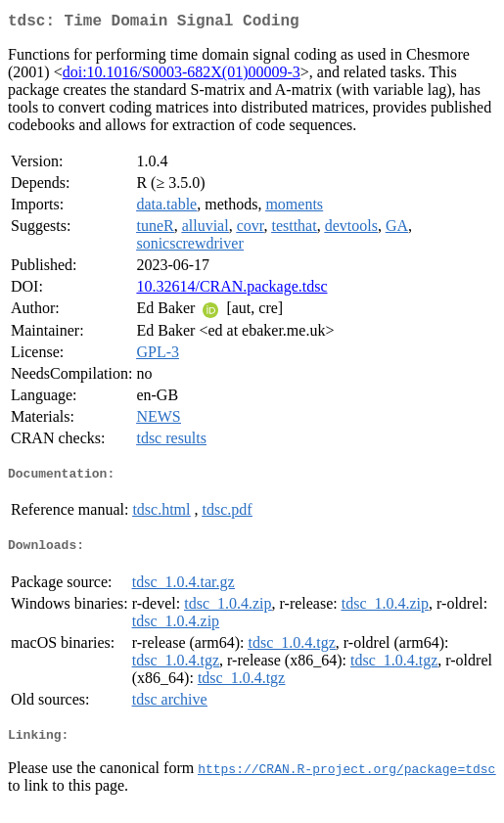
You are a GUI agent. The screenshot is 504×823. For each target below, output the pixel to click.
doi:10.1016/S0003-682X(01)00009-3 (182, 76)
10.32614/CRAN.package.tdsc (231, 290)
